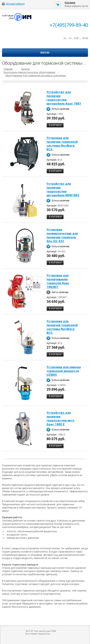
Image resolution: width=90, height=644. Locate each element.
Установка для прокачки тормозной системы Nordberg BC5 (62, 327)
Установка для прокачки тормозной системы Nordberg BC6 (62, 144)
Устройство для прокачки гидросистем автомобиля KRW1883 (63, 190)
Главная (8, 69)
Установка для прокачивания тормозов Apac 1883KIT (58, 281)
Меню (45, 53)
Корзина (70, 3)
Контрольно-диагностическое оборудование (30, 72)
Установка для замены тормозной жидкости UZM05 (64, 371)
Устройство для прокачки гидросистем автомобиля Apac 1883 (64, 98)
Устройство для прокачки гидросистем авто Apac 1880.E (60, 419)
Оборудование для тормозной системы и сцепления (35, 76)
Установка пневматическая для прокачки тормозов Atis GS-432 (62, 235)
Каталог (26, 69)
